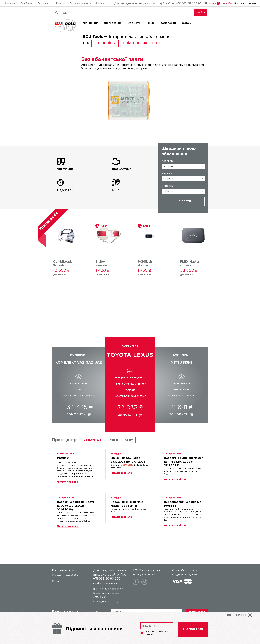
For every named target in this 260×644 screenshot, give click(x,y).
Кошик (214, 3)
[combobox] (183, 166)
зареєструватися (248, 3)
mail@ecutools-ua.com (105, 583)
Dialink (79, 390)
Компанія (10, 3)
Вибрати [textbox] (168, 179)
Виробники (27, 3)
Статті (129, 440)
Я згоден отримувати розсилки (154, 633)
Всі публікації (92, 440)
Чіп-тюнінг (91, 23)
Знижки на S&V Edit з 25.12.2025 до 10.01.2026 (128, 459)
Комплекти (168, 23)
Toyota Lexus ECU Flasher (130, 384)
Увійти (229, 3)
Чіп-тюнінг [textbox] (169, 166)
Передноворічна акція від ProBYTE (183, 503)
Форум (187, 23)
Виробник (168, 186)
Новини (113, 440)
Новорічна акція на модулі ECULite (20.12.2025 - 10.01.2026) (76, 503)
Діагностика (113, 23)
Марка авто (169, 174)
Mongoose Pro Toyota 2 (130, 378)
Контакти (101, 3)
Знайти (201, 13)
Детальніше (60, 275)
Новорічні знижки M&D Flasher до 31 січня (127, 503)
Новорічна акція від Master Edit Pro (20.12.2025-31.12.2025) (183, 459)
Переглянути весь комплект (79, 396)
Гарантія (60, 3)
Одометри (135, 23)
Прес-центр (44, 3)
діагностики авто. (143, 43)
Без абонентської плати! (113, 60)
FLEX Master (190, 262)
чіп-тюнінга (105, 43)
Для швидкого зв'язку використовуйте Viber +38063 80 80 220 (158, 3)
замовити (76, 414)
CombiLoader (64, 262)
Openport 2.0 (181, 384)
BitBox (101, 262)
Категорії (168, 161)
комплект (79, 359)
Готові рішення (130, 321)
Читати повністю (68, 482)
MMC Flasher (181, 390)
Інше (151, 23)
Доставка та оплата (80, 3)
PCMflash (145, 262)
